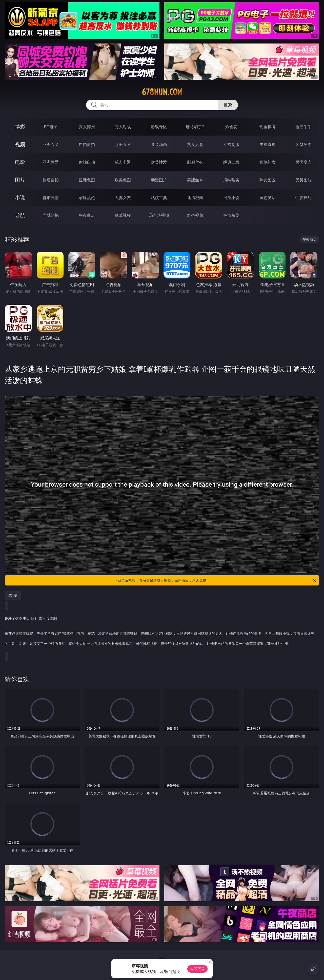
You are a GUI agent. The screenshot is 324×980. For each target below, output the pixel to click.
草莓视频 (123, 215)
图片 (20, 180)
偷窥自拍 (51, 180)
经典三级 (231, 162)
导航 (20, 215)
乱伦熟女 (268, 162)
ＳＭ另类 (303, 144)
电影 (20, 162)
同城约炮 (51, 215)
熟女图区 (268, 180)
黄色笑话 (268, 198)
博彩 (20, 127)
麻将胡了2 (195, 127)
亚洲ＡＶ (51, 144)
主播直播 (268, 144)
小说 (20, 197)
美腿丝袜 (195, 180)
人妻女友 (123, 198)
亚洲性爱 (51, 162)
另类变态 (303, 162)
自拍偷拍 (87, 144)
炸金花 (231, 127)
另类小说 (231, 198)
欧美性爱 (159, 162)
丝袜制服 (231, 144)
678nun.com (162, 92)
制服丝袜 (195, 162)
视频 (20, 144)
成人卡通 (123, 162)
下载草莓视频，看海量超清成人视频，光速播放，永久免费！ (215, 580)
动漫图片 (159, 180)
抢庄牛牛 (303, 127)
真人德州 (87, 127)
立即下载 (197, 969)
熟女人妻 (195, 144)
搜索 (228, 105)
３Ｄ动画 (159, 144)
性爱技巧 (303, 198)
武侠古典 (159, 198)
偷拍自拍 (87, 162)
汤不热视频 (159, 215)
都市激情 (51, 198)
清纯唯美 (231, 180)
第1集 (13, 595)
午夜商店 (87, 215)
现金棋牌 (268, 127)
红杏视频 (195, 215)
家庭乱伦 (87, 198)
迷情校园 (195, 198)
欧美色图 (123, 180)
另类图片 (303, 180)
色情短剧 (231, 215)
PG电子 (50, 127)
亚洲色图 (87, 180)
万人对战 (123, 127)
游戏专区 (159, 127)
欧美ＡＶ (123, 144)
